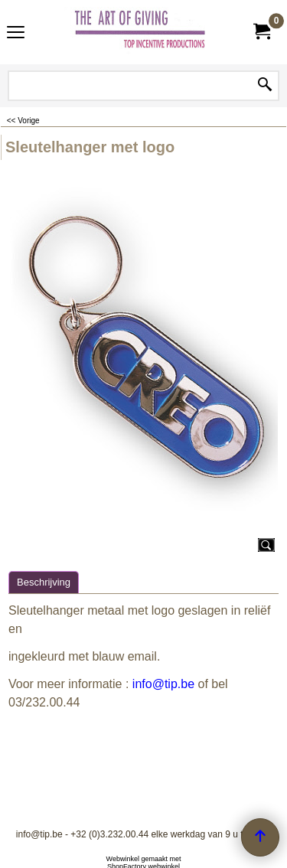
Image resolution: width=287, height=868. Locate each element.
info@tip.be (163, 684)
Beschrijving (44, 582)
